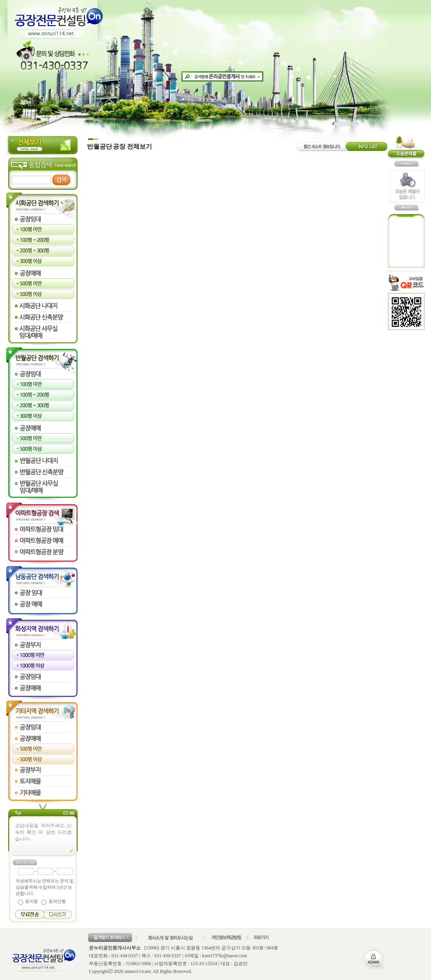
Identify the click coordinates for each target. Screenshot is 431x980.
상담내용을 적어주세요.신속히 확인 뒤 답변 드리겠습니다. (43, 837)
